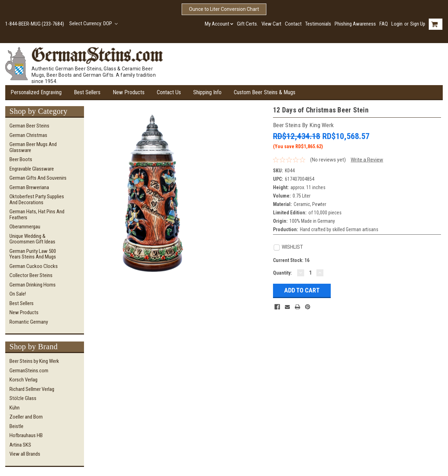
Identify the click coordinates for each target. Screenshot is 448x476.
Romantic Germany (29, 322)
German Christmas (28, 135)
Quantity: (282, 273)
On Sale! (18, 294)
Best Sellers (87, 92)
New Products (129, 92)
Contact (293, 24)
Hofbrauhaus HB (26, 435)
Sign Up (418, 24)
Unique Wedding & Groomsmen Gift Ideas (32, 239)
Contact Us (169, 92)
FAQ (384, 24)
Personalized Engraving (36, 92)
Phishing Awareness (355, 24)
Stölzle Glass (23, 398)
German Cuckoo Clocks (34, 266)
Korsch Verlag (23, 380)
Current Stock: (291, 260)
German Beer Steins (29, 126)
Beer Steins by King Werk (34, 361)
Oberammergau (25, 227)
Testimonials (318, 24)
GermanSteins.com (29, 371)
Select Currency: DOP (93, 23)
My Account (219, 24)
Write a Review (367, 160)
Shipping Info (207, 92)
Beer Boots (21, 159)
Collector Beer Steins (31, 275)
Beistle (16, 426)
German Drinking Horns (33, 285)
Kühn (15, 408)
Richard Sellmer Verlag (32, 389)
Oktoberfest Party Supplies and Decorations (37, 199)
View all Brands (25, 454)
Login (397, 24)
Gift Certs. (247, 24)
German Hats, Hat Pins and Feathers (37, 215)
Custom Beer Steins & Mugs (265, 92)
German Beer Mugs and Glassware (33, 147)
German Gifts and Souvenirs (38, 178)
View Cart (271, 24)
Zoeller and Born (26, 417)
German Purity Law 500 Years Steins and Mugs (33, 254)
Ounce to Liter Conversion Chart (224, 9)
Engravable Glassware (32, 169)
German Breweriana (29, 187)
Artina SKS (20, 445)
